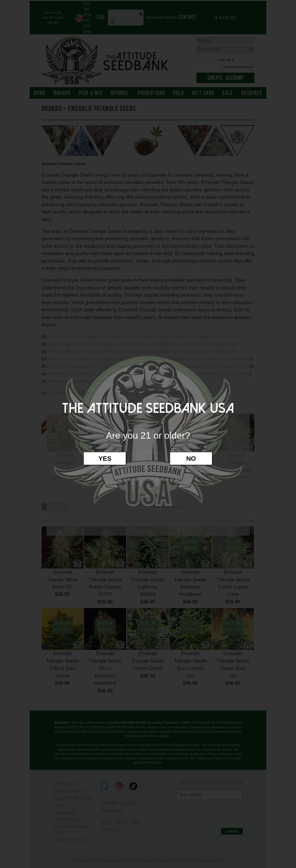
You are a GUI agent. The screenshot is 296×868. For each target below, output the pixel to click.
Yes (105, 459)
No (191, 459)
